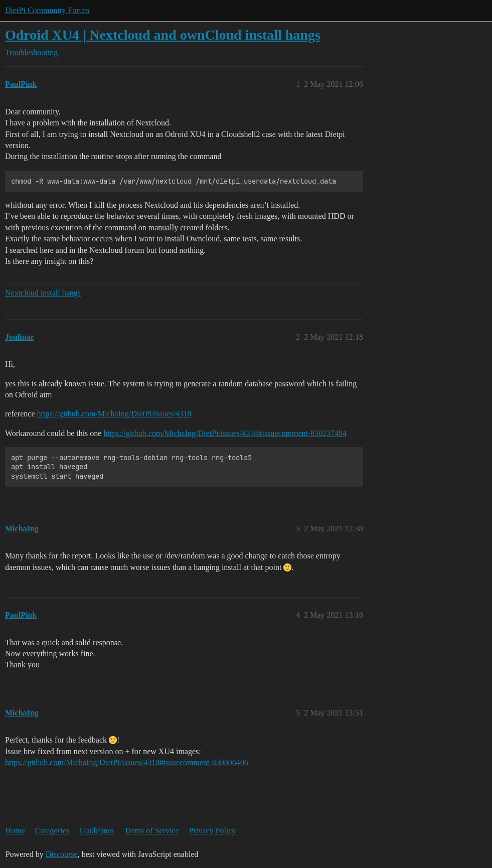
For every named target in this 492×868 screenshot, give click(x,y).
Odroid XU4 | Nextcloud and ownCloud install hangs (163, 35)
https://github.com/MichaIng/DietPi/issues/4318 (114, 414)
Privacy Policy (213, 831)
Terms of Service (152, 831)
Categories (52, 831)
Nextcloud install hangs (43, 293)
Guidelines (97, 831)
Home (15, 831)
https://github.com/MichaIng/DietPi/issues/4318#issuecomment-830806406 (127, 762)
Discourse (62, 854)
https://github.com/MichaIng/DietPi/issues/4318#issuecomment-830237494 (225, 433)
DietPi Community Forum (47, 10)
